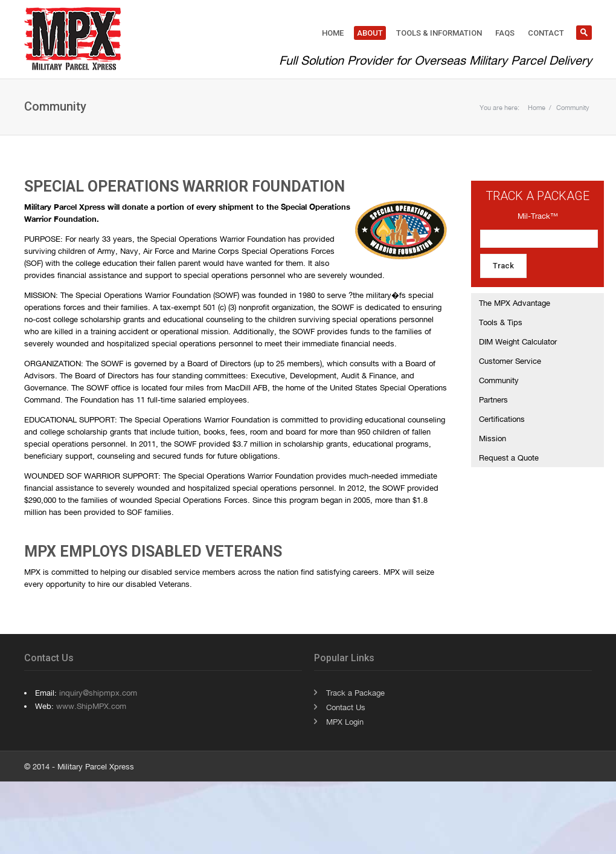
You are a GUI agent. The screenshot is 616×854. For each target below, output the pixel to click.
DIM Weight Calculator (518, 341)
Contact (546, 33)
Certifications (502, 419)
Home (333, 33)
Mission (492, 438)
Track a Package (355, 693)
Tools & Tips (501, 322)
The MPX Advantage (515, 303)
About (370, 33)
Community (573, 108)
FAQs (505, 33)
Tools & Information (439, 33)
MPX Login (345, 722)
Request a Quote (509, 458)
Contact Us (346, 707)
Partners (493, 400)
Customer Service (510, 361)
